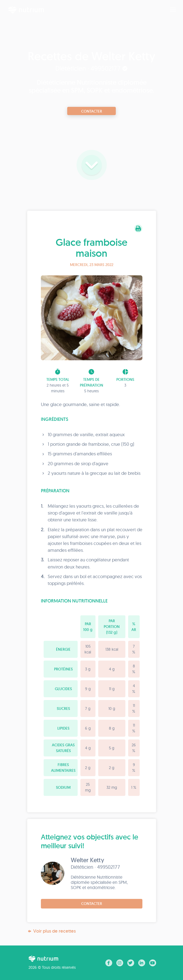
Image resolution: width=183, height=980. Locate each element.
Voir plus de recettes (51, 931)
